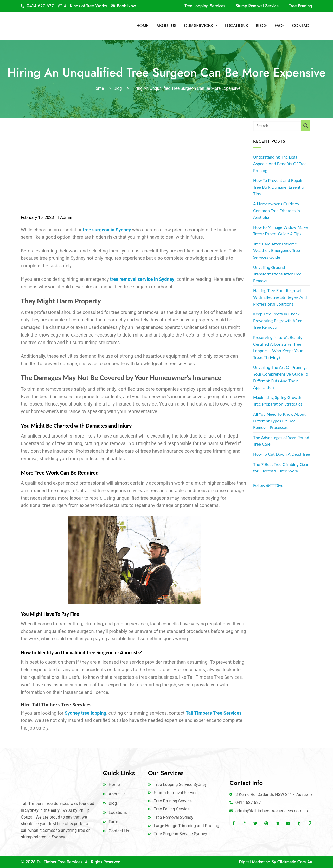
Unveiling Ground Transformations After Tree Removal (277, 274)
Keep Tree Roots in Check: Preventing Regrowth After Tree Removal (277, 320)
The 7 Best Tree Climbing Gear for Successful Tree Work (281, 468)
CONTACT (302, 26)
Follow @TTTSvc (268, 485)
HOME (142, 26)
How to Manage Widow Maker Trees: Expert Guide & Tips (281, 230)
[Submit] (306, 126)
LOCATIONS (236, 26)
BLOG (261, 26)
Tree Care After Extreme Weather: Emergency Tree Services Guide (277, 250)
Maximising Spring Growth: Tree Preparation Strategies (278, 401)
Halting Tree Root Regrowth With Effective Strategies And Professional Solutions (280, 297)
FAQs (279, 26)
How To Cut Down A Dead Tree (281, 454)
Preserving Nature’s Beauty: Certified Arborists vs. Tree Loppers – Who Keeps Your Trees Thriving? (278, 347)
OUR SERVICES (201, 26)
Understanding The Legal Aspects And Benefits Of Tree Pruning (280, 163)
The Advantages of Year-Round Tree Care (281, 441)
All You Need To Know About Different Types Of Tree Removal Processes (279, 421)
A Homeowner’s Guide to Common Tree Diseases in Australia (277, 210)
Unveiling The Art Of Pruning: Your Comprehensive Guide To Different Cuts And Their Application (281, 377)
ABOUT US (166, 26)
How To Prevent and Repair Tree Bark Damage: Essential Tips (279, 187)
